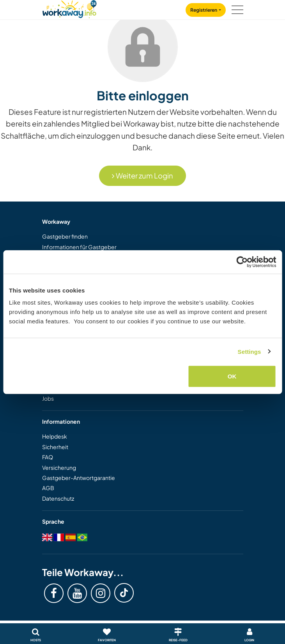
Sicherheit (55, 447)
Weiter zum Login (142, 176)
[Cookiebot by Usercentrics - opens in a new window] (242, 262)
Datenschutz (58, 498)
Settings (250, 351)
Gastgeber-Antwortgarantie (79, 478)
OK (232, 376)
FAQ (48, 457)
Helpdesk (55, 436)
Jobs (48, 398)
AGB (48, 488)
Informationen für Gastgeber (79, 247)
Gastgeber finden (65, 236)
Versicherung (59, 467)
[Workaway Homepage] (69, 8)
